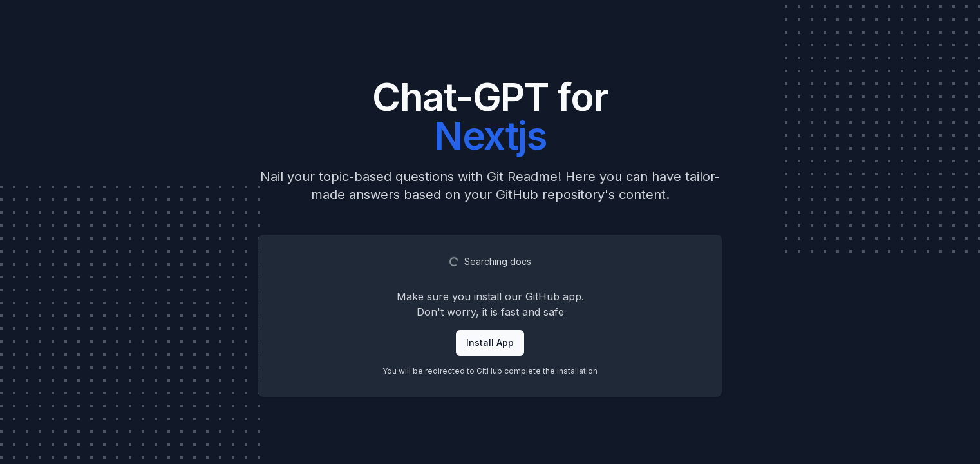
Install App (490, 343)
